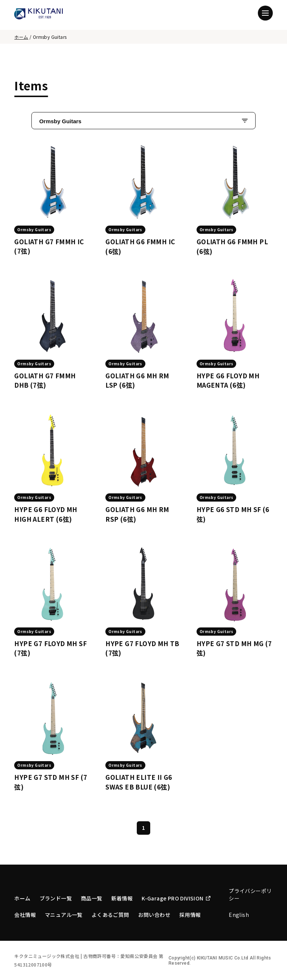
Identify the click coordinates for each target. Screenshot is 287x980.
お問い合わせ (154, 915)
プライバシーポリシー (250, 894)
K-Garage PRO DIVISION (176, 898)
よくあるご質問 (110, 915)
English (239, 915)
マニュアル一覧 (64, 915)
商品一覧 (92, 898)
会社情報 (25, 915)
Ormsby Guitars (60, 121)
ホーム (21, 37)
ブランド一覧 (56, 898)
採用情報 (190, 915)
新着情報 (122, 898)
